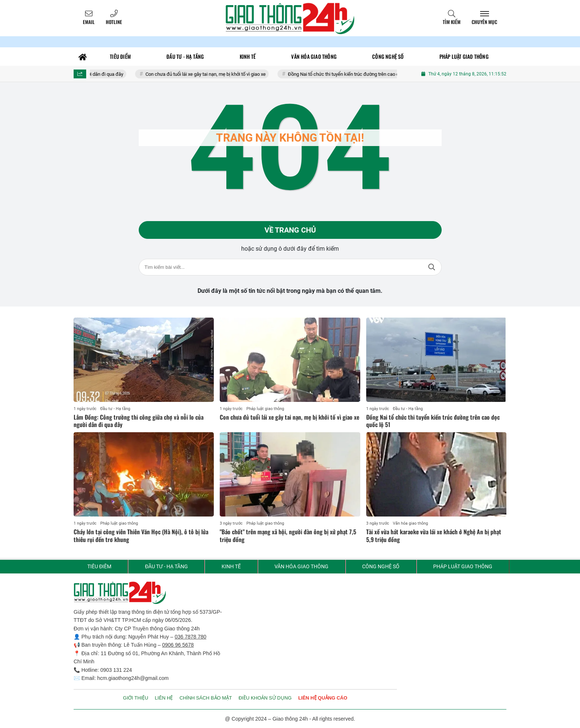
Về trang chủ (290, 230)
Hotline (114, 22)
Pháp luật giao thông (265, 409)
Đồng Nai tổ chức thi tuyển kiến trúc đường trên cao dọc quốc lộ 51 (362, 74)
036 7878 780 (190, 637)
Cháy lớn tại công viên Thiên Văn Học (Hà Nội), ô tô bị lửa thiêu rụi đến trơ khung (141, 536)
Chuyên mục (484, 22)
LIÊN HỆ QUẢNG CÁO (323, 698)
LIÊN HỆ (164, 698)
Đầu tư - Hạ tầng (115, 409)
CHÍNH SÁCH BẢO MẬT (206, 698)
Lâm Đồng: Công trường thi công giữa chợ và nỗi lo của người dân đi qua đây (139, 421)
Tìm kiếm (452, 22)
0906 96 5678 (178, 645)
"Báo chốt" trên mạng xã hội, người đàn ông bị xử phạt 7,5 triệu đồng (288, 536)
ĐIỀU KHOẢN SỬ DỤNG (265, 698)
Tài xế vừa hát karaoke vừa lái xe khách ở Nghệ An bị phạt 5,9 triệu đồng (434, 536)
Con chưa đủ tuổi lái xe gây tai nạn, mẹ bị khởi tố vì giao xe (211, 74)
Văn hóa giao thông (410, 523)
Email (89, 22)
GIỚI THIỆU (136, 698)
